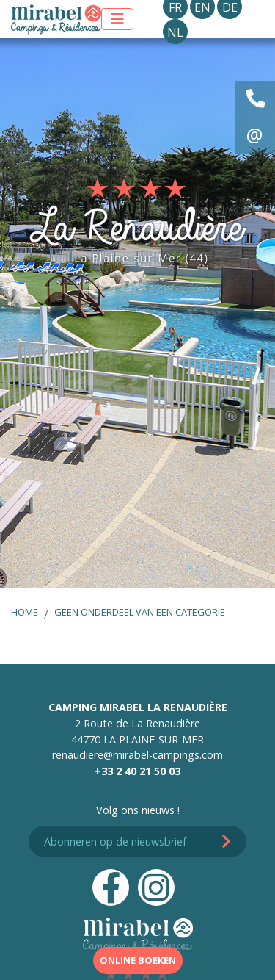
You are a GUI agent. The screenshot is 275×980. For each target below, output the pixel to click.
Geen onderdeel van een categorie (140, 612)
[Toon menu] (117, 19)
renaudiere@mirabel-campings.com (137, 755)
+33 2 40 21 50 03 (137, 771)
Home (25, 612)
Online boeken (138, 960)
